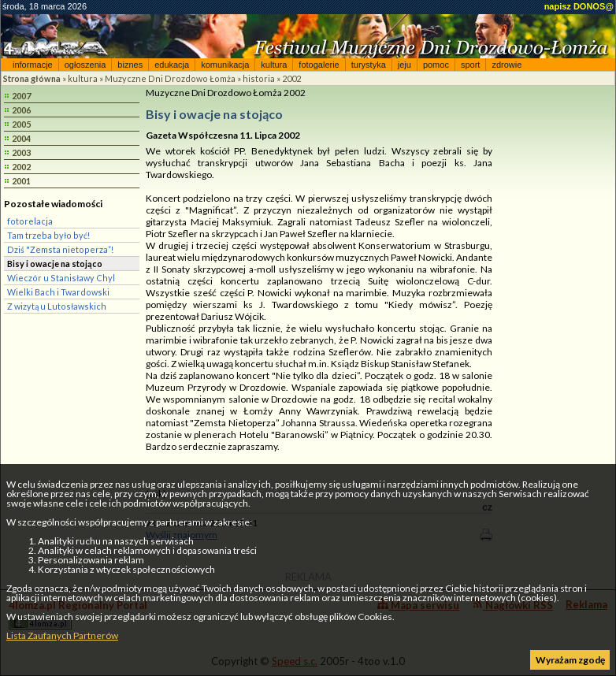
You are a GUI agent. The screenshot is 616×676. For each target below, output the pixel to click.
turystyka (369, 65)
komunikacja (225, 65)
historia (259, 78)
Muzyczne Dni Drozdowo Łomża (170, 78)
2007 (21, 96)
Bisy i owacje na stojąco (55, 264)
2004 (21, 138)
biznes (130, 65)
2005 (21, 124)
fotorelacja (30, 221)
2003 (21, 152)
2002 (291, 78)
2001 (21, 181)
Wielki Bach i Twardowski (58, 292)
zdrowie (507, 65)
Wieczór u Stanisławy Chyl (61, 278)
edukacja (172, 65)
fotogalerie (319, 65)
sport (470, 65)
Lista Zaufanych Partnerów (62, 635)
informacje (33, 65)
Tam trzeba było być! (48, 235)
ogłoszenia (85, 65)
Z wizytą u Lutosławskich (57, 306)
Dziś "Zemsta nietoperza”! (60, 249)
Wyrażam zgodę (570, 660)
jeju (404, 65)
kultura (274, 65)
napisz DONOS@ (579, 6)
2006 (21, 110)
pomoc (436, 65)
